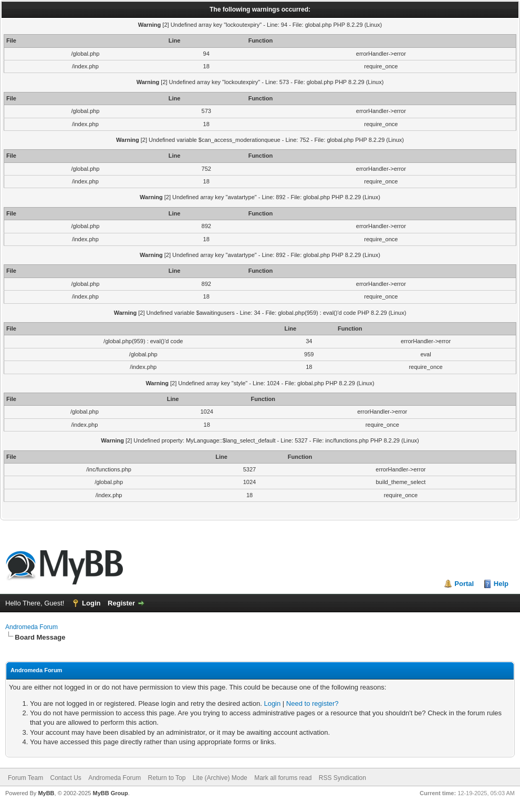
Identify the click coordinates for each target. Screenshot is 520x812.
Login (91, 603)
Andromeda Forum (32, 627)
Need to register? (313, 703)
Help (501, 584)
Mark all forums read (283, 778)
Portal (464, 584)
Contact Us (65, 778)
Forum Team (25, 778)
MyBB (46, 793)
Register (121, 603)
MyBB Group (110, 793)
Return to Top (167, 778)
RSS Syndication (342, 778)
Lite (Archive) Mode (220, 778)
